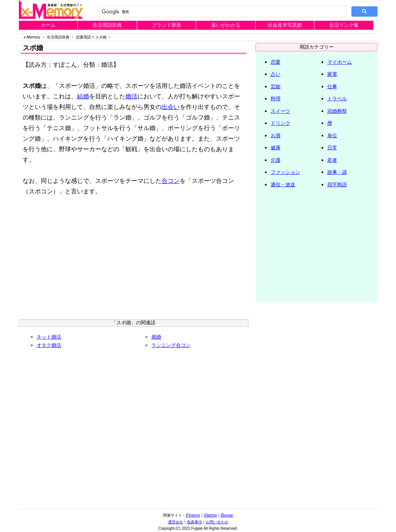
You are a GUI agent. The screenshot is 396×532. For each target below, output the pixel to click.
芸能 (276, 87)
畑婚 (156, 337)
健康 (276, 148)
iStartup (210, 515)
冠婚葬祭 (337, 111)
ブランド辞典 (166, 25)
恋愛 (276, 62)
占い (276, 74)
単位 (332, 136)
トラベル (337, 99)
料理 (276, 99)
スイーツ (280, 111)
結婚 (83, 96)
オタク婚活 (49, 345)
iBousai (227, 515)
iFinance (193, 515)
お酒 (276, 136)
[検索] (221, 12)
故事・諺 (337, 172)
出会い (171, 107)
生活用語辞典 (107, 25)
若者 (332, 160)
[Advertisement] (134, 261)
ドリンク (280, 123)
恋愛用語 (83, 37)
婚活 (131, 96)
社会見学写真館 (285, 25)
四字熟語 (337, 185)
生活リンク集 (344, 25)
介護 (276, 160)
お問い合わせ (217, 522)
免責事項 (194, 522)
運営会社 (176, 522)
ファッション (285, 172)
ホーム (48, 25)
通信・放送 (283, 185)
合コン (171, 181)
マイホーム (340, 62)
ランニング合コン (171, 345)
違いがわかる (226, 25)
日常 (332, 148)
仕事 (332, 87)
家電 (332, 74)
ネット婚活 (49, 337)
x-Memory (32, 37)
